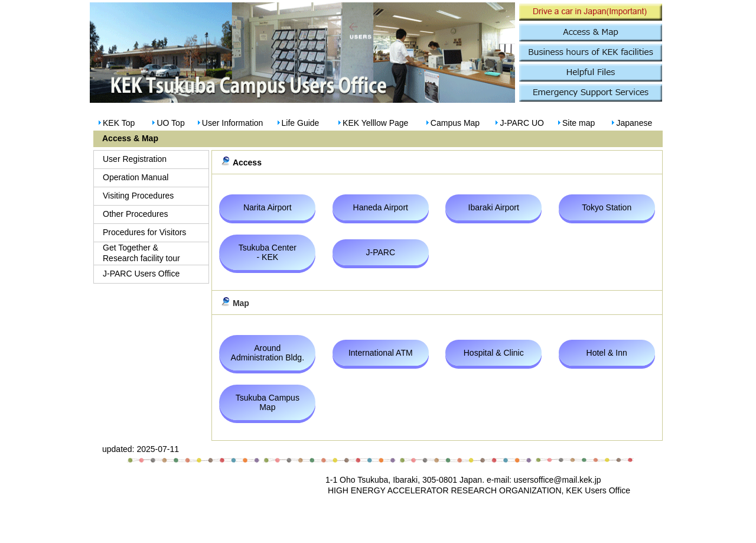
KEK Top (119, 123)
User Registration (135, 159)
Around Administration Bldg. (268, 353)
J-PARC (381, 252)
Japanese (634, 123)
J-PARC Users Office (141, 274)
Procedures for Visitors (144, 232)
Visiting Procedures (138, 196)
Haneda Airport (381, 207)
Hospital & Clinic (494, 353)
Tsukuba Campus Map (268, 402)
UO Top (170, 123)
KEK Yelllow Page (375, 123)
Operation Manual (136, 177)
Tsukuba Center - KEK (268, 252)
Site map (579, 123)
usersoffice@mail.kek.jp (558, 480)
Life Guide (301, 123)
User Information (232, 123)
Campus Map (455, 123)
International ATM (381, 353)
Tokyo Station (607, 207)
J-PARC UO (522, 123)
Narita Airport (268, 207)
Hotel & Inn (607, 353)
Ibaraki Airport (494, 207)
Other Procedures (136, 214)
